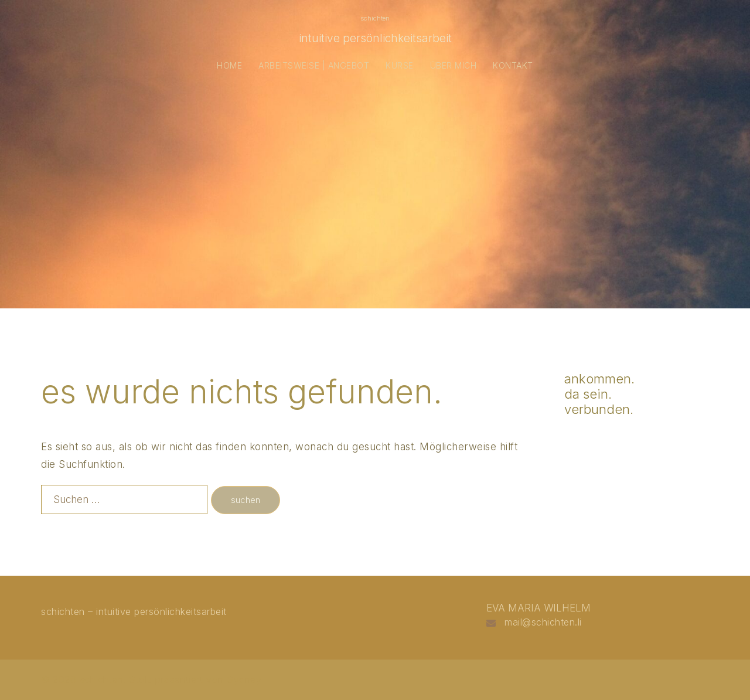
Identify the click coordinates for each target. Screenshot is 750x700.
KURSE (400, 65)
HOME (229, 65)
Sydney (244, 679)
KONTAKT (513, 65)
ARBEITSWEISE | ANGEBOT (314, 65)
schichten (375, 18)
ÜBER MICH (454, 65)
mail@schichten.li (543, 622)
